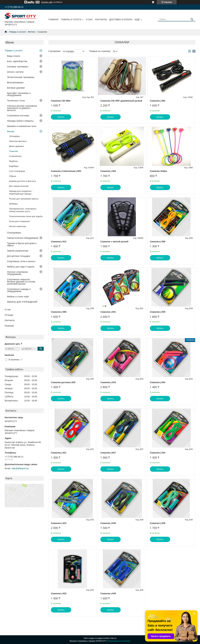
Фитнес (32, 32)
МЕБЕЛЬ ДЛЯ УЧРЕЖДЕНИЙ (22, 302)
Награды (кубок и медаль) (20, 121)
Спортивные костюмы (18, 116)
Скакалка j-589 (158, 242)
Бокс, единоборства (17, 61)
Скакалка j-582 (158, 101)
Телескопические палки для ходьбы (26, 216)
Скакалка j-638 (108, 523)
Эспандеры (14, 136)
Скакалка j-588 (59, 312)
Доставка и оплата (121, 19)
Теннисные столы (16, 101)
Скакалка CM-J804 (61, 101)
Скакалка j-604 (158, 382)
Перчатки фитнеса (18, 141)
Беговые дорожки (16, 88)
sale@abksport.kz (20, 468)
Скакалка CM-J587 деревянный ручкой (121, 101)
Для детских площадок (19, 256)
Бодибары (14, 166)
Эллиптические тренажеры (21, 77)
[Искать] (192, 19)
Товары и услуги (71, 19)
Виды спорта (14, 56)
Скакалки (13, 151)
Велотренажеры (15, 82)
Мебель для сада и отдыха (21, 267)
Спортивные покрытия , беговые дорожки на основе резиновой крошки (21, 282)
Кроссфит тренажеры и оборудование (19, 94)
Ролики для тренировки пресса (24, 199)
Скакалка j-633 (59, 523)
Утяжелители (15, 156)
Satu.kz (113, 638)
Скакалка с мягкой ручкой (114, 242)
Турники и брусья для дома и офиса (22, 244)
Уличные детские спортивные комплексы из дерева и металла (22, 108)
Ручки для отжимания (19, 221)
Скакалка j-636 (158, 523)
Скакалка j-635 (59, 593)
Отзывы (9, 315)
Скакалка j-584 (108, 171)
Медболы (14, 161)
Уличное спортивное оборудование (17, 273)
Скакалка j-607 (108, 453)
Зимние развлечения (18, 251)
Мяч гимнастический (19, 186)
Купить (61, 117)
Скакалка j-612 (59, 242)
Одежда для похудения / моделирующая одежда (21, 192)
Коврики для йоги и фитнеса (22, 181)
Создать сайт (47, 2)
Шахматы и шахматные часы (22, 126)
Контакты (101, 19)
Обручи (13, 176)
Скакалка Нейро (159, 171)
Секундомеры (14, 233)
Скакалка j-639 (108, 593)
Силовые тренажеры (18, 67)
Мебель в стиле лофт (18, 297)
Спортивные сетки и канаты (21, 261)
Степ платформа (17, 171)
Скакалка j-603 (108, 382)
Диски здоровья (16, 146)
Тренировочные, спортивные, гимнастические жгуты (23, 210)
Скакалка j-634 (158, 453)
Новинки (9, 326)
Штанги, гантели (15, 72)
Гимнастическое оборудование (23, 238)
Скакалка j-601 (108, 312)
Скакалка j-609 (158, 312)
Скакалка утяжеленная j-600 (66, 171)
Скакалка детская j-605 (63, 382)
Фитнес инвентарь (18, 226)
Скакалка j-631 (59, 453)
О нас (89, 19)
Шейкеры (13, 204)
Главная (53, 19)
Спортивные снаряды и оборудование (19, 290)
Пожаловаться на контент (119, 641)
